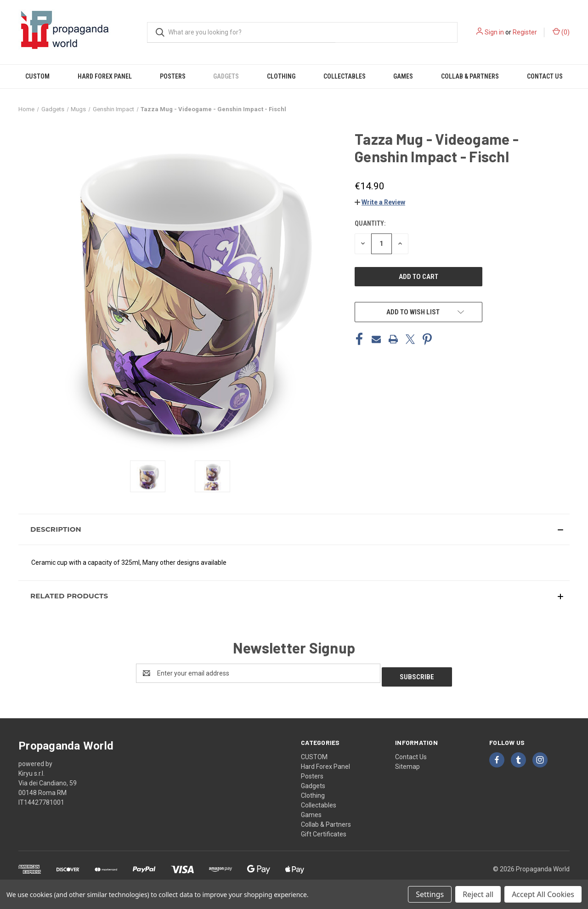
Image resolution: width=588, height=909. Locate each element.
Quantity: (370, 223)
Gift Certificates (324, 830)
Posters (173, 76)
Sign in (494, 32)
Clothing (281, 76)
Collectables (345, 76)
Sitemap (407, 763)
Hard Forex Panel (105, 76)
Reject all (478, 894)
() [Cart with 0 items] (561, 32)
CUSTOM (37, 76)
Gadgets (226, 76)
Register (525, 32)
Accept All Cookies (543, 894)
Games (403, 76)
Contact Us (545, 76)
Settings (430, 894)
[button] (380, 202)
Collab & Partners (470, 76)
